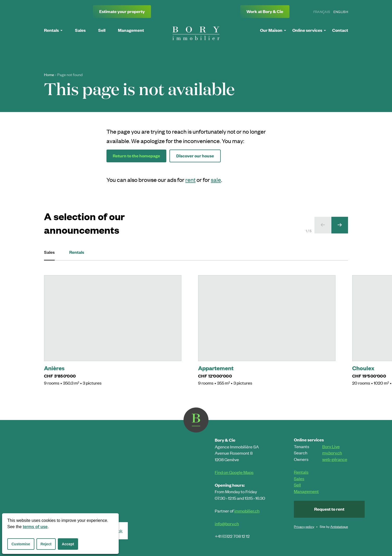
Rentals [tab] (77, 252)
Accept (68, 544)
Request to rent (329, 509)
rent (190, 180)
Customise (21, 544)
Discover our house (195, 156)
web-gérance (335, 459)
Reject (46, 544)
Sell (297, 485)
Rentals (301, 472)
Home (49, 75)
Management (306, 491)
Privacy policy (304, 526)
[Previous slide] (323, 225)
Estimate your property (122, 11)
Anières (54, 368)
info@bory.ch (227, 523)
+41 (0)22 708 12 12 (232, 536)
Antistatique (339, 526)
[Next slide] (340, 225)
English (341, 12)
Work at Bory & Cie (265, 11)
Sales (299, 478)
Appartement (216, 368)
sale (216, 180)
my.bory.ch (332, 453)
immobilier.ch (247, 511)
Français (322, 12)
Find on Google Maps (234, 472)
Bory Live (331, 446)
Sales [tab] (49, 255)
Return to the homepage (136, 156)
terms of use (35, 527)
